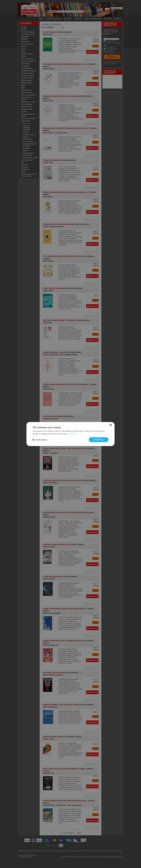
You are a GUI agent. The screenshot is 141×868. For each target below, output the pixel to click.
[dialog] (70, 434)
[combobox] (111, 425)
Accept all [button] (99, 440)
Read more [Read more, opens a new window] (72, 434)
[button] (40, 440)
